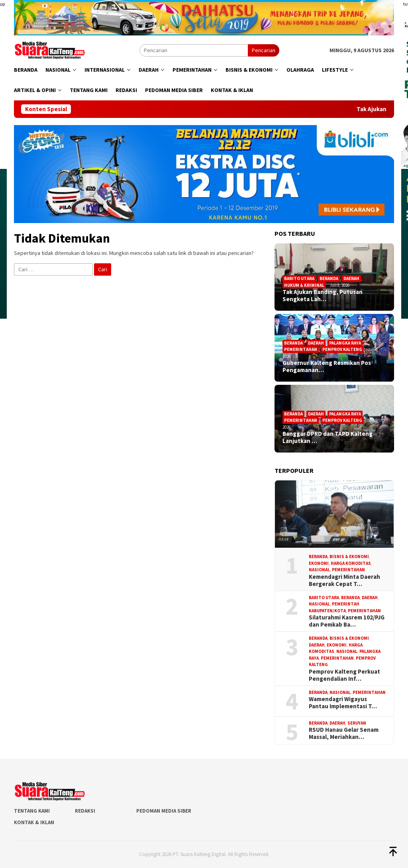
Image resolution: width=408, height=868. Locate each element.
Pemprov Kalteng (342, 349)
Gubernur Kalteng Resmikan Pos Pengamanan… (327, 366)
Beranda (329, 278)
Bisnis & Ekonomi (349, 556)
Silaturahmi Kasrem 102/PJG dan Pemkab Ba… (347, 621)
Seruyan (357, 723)
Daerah (351, 278)
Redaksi (85, 811)
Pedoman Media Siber (164, 811)
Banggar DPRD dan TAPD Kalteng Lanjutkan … (328, 437)
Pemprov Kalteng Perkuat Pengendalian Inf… (344, 675)
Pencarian (264, 50)
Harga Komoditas (351, 563)
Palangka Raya (345, 343)
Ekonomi (319, 563)
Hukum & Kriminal (304, 285)
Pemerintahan (301, 349)
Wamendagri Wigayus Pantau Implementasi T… (343, 703)
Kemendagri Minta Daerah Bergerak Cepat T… (344, 580)
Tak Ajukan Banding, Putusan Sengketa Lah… (323, 296)
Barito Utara (299, 278)
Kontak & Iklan (34, 822)
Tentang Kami (32, 811)
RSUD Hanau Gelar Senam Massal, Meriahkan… (344, 733)
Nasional (319, 570)
